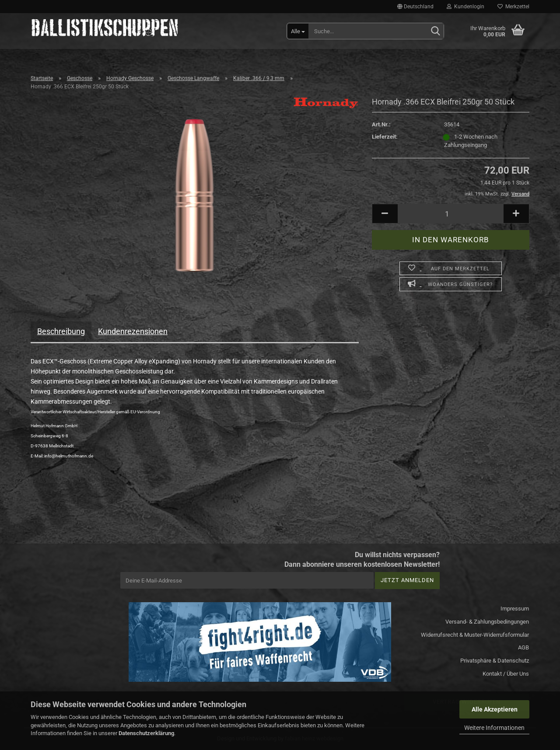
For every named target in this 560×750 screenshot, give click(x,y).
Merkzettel (513, 7)
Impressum (515, 609)
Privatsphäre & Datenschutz (495, 661)
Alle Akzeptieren (495, 709)
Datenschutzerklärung (146, 733)
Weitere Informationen (494, 728)
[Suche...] (298, 31)
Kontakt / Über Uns (506, 674)
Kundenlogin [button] (465, 7)
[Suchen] (435, 31)
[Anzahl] (451, 214)
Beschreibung (61, 331)
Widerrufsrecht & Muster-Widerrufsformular (475, 635)
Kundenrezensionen (133, 331)
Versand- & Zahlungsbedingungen (487, 622)
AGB (523, 647)
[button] (415, 7)
